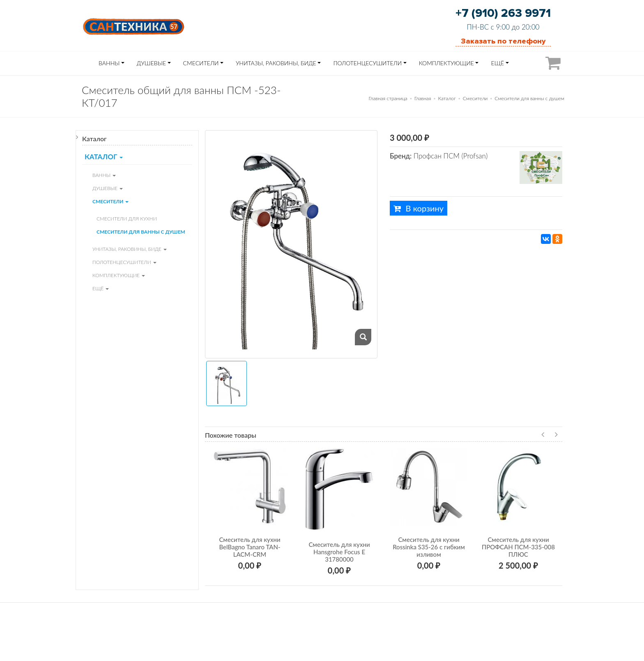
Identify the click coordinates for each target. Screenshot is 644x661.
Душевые (151, 63)
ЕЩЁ (497, 63)
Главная (423, 98)
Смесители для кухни (127, 219)
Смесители (201, 63)
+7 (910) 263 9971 (503, 13)
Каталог (447, 98)
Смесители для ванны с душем (529, 98)
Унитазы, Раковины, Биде (276, 63)
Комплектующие (446, 63)
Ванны (109, 63)
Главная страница (388, 98)
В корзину (419, 208)
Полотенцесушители (367, 63)
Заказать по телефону (503, 41)
